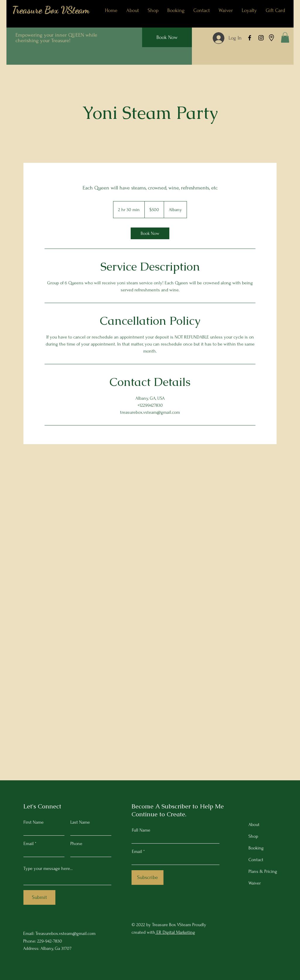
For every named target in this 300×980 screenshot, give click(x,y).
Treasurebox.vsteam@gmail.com (65, 933)
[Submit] (39, 897)
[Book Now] (167, 37)
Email (29, 844)
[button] (285, 37)
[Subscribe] (148, 878)
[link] (150, 233)
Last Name (80, 822)
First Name (34, 822)
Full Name (141, 830)
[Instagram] (261, 38)
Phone (76, 844)
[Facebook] (250, 38)
